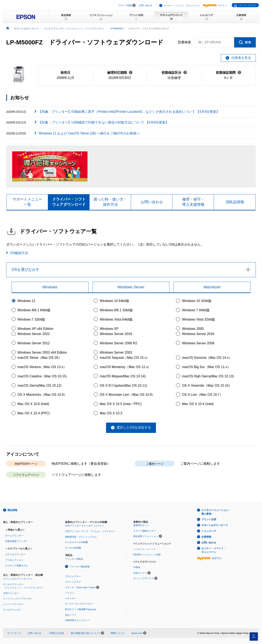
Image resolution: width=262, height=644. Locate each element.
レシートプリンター (13, 604)
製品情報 (12, 510)
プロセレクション (14, 560)
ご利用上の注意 (56, 633)
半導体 (137, 567)
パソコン (70, 593)
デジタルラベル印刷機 (76, 542)
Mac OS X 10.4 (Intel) (198, 404)
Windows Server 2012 (34, 343)
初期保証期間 (228, 73)
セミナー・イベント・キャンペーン (182, 6)
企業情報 (206, 537)
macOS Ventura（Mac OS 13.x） (42, 367)
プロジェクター (73, 576)
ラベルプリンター (12, 610)
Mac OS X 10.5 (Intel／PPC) (121, 404)
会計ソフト (71, 615)
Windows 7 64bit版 (196, 310)
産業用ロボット (141, 525)
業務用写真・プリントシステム (81, 537)
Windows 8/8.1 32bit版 (116, 310)
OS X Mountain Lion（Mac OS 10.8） (127, 395)
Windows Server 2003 (116, 352)
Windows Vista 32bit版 (198, 319)
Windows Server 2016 (198, 334)
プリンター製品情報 (80, 567)
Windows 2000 (193, 329)
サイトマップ (14, 633)
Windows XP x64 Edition (35, 329)
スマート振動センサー (145, 531)
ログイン (215, 5)
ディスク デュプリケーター (79, 604)
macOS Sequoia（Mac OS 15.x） (125, 358)
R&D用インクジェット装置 (147, 555)
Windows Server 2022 (34, 334)
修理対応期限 (120, 73)
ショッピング (209, 531)
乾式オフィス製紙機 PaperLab (80, 609)
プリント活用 (209, 519)
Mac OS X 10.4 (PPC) (34, 413)
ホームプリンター (14, 536)
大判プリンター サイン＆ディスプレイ (85, 526)
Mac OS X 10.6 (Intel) (33, 404)
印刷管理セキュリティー (77, 620)
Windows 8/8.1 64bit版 (34, 310)
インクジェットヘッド (145, 549)
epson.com (137, 633)
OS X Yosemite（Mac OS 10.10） (207, 386)
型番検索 (184, 42)
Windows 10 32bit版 (197, 301)
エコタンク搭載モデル (17, 566)
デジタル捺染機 (73, 548)
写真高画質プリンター (17, 541)
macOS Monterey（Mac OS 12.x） (125, 367)
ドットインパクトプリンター (18, 599)
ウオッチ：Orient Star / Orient (80, 587)
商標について (118, 633)
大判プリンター (11, 593)
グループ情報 (125, 5)
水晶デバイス (140, 573)
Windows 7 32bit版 (31, 319)
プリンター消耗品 (74, 559)
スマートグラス (73, 582)
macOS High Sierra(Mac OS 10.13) (208, 376)
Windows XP (109, 329)
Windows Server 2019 (116, 334)
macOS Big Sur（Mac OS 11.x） (206, 367)
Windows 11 (27, 301)
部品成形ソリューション (146, 536)
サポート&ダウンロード (215, 525)
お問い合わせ (145, 5)
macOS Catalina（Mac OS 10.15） (43, 376)
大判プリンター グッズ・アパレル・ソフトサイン (90, 531)
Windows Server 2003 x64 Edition (42, 352)
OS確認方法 (19, 253)
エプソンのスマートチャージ (18, 579)
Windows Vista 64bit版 (116, 319)
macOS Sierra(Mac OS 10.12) (40, 386)
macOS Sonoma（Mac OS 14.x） (207, 358)
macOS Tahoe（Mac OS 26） (40, 358)
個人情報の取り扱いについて (87, 633)
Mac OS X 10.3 (111, 413)
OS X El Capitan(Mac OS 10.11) (123, 386)
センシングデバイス (143, 578)
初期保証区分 (174, 73)
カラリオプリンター (15, 554)
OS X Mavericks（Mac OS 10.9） (42, 395)
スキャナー (71, 598)
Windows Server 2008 (198, 343)
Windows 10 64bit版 (114, 301)
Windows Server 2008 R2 (118, 343)
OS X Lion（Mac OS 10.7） (202, 395)
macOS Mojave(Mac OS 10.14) (123, 376)
